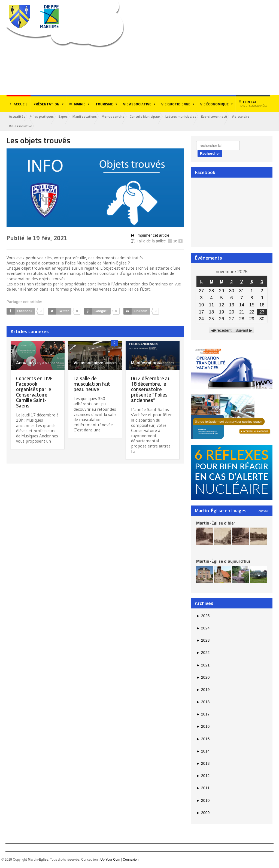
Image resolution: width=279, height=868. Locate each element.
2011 (203, 788)
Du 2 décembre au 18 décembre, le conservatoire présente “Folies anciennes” (152, 390)
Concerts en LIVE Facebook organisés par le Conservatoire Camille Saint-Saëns (36, 392)
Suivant (242, 331)
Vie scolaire (252, 116)
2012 (203, 776)
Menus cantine (119, 116)
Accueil (19, 104)
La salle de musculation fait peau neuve (93, 384)
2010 (203, 801)
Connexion (130, 860)
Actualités (18, 116)
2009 (203, 813)
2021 (203, 665)
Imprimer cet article (150, 236)
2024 (203, 629)
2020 (203, 678)
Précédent (223, 331)
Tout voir (263, 511)
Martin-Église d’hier (215, 523)
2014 (203, 752)
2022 (203, 653)
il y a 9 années (103, 364)
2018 (203, 702)
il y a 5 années (46, 364)
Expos (66, 116)
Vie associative (21, 126)
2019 (203, 690)
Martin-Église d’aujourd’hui (223, 562)
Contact (253, 103)
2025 (203, 616)
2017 (203, 715)
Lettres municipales (189, 116)
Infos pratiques (44, 116)
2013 (203, 764)
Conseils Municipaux (152, 116)
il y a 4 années (160, 364)
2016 (203, 727)
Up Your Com (110, 860)
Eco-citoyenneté (224, 116)
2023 (203, 641)
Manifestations (89, 116)
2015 (203, 739)
